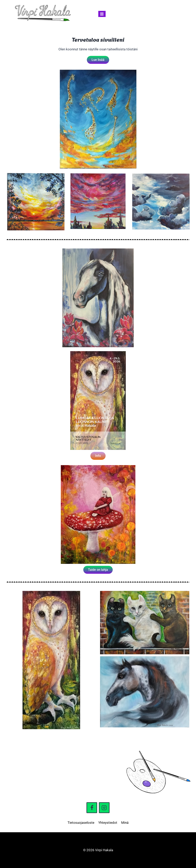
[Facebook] (92, 808)
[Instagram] (104, 808)
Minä (125, 823)
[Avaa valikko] (102, 14)
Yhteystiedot (108, 823)
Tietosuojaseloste (81, 823)
